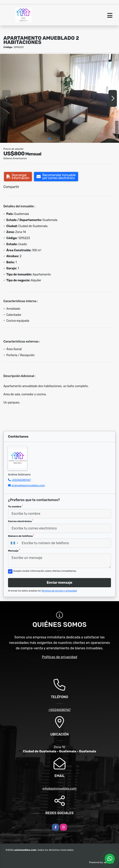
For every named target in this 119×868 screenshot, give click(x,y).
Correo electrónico (21, 521)
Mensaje (14, 550)
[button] (49, 139)
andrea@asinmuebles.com (28, 485)
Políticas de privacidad (60, 657)
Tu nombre (15, 506)
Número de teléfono (21, 536)
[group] (59, 98)
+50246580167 (21, 480)
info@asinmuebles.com (59, 789)
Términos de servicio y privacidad (59, 591)
